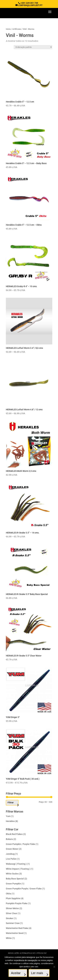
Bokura (9, 839)
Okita (9, 894)
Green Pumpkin (13, 884)
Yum (8, 816)
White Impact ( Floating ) (18, 869)
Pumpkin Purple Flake (17, 903)
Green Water (12, 849)
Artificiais (17, 29)
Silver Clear (12, 913)
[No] (54, 967)
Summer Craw (13, 923)
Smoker (10, 918)
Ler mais (37, 973)
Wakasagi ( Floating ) (16, 864)
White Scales (12, 874)
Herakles (10, 821)
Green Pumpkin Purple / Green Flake (24, 889)
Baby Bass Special (15, 879)
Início (8, 29)
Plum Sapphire (13, 898)
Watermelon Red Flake (17, 928)
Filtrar (11, 802)
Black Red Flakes (14, 834)
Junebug (10, 854)
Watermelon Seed (15, 933)
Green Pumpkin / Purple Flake (20, 844)
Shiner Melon (12, 908)
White (9, 938)
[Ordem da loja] (33, 47)
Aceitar (16, 973)
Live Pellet (11, 859)
